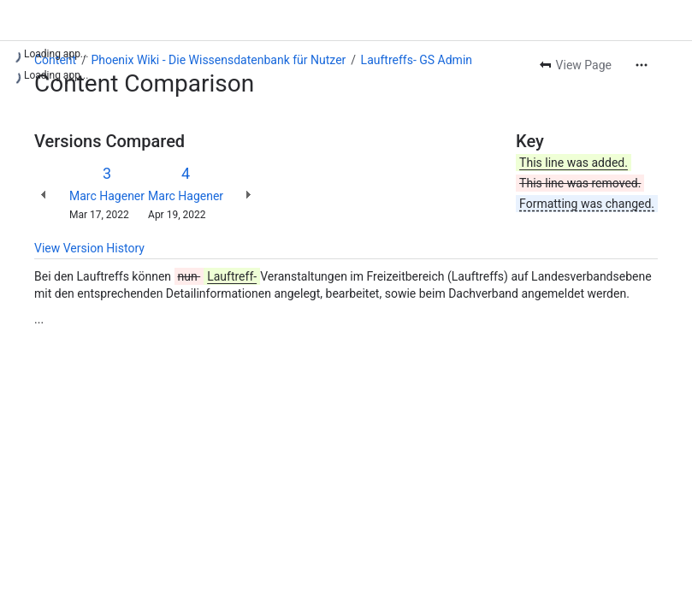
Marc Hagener (107, 196)
